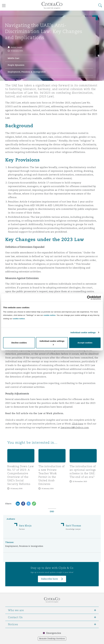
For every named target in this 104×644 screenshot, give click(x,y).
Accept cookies (85, 343)
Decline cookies (19, 343)
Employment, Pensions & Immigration (24, 546)
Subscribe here (50, 579)
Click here (78, 424)
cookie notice (50, 315)
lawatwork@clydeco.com (75, 428)
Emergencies (54, 633)
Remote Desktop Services (52, 639)
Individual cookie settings (83, 332)
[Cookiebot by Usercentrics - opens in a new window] (89, 298)
